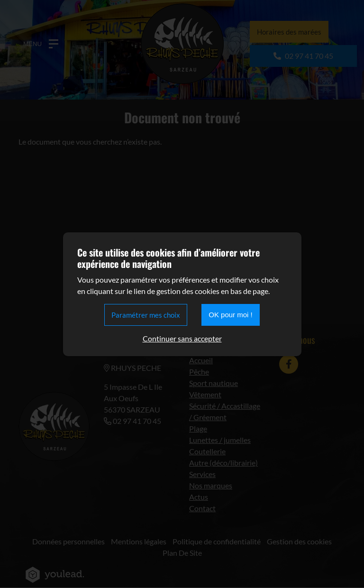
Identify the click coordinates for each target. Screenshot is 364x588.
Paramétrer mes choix (146, 315)
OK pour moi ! (231, 315)
